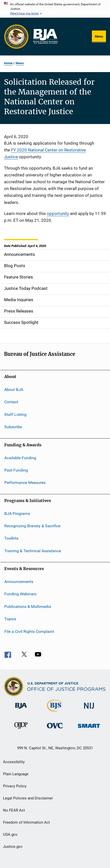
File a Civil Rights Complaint (29, 631)
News (20, 63)
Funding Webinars (20, 594)
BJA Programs (17, 513)
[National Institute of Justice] (89, 710)
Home (8, 63)
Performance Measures (25, 483)
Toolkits (11, 538)
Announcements (19, 582)
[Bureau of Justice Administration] (21, 709)
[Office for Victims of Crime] (55, 729)
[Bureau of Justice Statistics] (55, 712)
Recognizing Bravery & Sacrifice (32, 526)
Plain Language (16, 774)
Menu (99, 36)
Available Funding (20, 458)
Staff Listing (15, 414)
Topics (10, 619)
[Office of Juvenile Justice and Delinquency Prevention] (21, 730)
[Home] (45, 37)
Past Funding (16, 470)
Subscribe (13, 427)
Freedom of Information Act (26, 822)
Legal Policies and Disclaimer (28, 798)
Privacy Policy (15, 786)
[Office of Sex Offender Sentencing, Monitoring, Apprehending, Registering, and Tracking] (89, 729)
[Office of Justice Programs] (16, 37)
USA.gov (10, 834)
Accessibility (14, 762)
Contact (11, 402)
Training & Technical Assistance (33, 551)
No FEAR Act (14, 810)
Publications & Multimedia (28, 607)
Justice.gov (13, 847)
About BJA (14, 390)
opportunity (58, 213)
